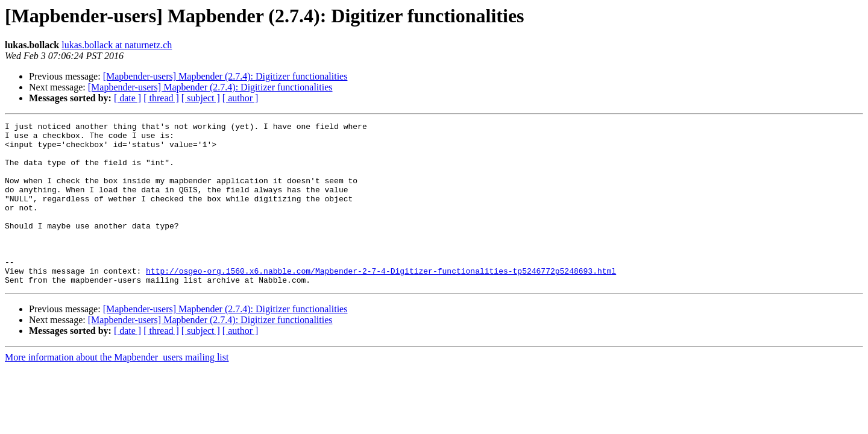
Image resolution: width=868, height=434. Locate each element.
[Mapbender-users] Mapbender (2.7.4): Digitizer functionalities (225, 76)
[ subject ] (201, 98)
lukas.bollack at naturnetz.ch (117, 45)
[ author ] (241, 98)
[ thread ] (161, 98)
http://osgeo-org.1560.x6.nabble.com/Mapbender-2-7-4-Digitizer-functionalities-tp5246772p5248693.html (381, 301)
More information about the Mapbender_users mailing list (117, 390)
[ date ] (127, 98)
